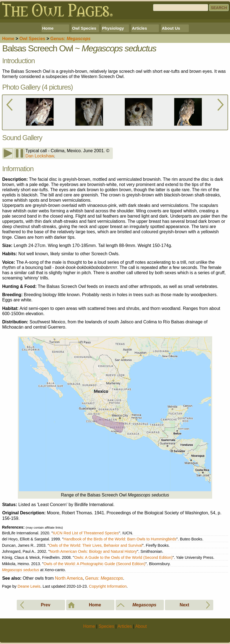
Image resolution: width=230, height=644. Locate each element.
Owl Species (84, 28)
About (141, 626)
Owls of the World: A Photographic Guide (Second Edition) (95, 564)
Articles (140, 28)
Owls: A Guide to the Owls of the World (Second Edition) (123, 557)
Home (48, 28)
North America (69, 578)
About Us (171, 28)
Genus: (104, 578)
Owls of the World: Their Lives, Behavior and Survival (96, 545)
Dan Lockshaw (40, 156)
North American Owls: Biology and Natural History (93, 551)
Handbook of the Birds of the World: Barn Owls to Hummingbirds (120, 539)
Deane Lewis (29, 586)
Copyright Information (108, 586)
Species (32, 39)
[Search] (181, 8)
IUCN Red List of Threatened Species (86, 533)
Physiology (113, 28)
